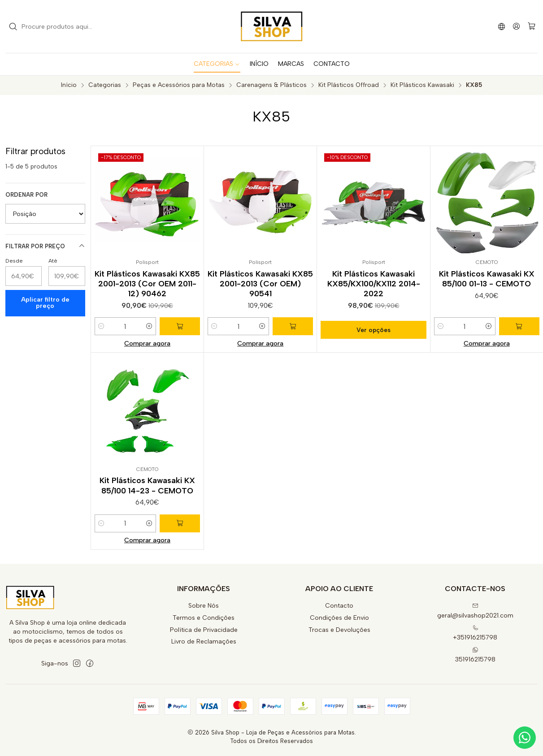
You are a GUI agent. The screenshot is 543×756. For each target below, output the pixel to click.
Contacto (339, 606)
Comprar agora (147, 343)
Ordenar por (26, 195)
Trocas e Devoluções (339, 630)
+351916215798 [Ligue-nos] (475, 633)
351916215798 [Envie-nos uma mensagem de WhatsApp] (475, 655)
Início (69, 85)
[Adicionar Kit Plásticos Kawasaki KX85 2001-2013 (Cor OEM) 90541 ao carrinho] (293, 326)
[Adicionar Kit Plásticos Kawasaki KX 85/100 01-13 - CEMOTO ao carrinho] (519, 326)
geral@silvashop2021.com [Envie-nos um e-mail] (475, 611)
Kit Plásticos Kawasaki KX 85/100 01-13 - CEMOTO (487, 279)
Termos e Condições (204, 618)
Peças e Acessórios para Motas (179, 85)
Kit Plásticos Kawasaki (422, 85)
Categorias (105, 85)
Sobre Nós (204, 606)
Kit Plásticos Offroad (349, 85)
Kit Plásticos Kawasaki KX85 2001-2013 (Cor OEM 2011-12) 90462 (147, 283)
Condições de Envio (339, 618)
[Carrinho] (532, 27)
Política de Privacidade (204, 630)
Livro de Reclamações (204, 642)
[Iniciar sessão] (516, 26)
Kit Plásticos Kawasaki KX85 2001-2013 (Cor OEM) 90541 (260, 283)
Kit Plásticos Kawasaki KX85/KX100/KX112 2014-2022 (374, 283)
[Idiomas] (502, 26)
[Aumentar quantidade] (149, 326)
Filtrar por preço (45, 246)
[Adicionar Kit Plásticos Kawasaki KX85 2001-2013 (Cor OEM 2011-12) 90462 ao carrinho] (180, 326)
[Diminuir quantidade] (101, 326)
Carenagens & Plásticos (271, 85)
